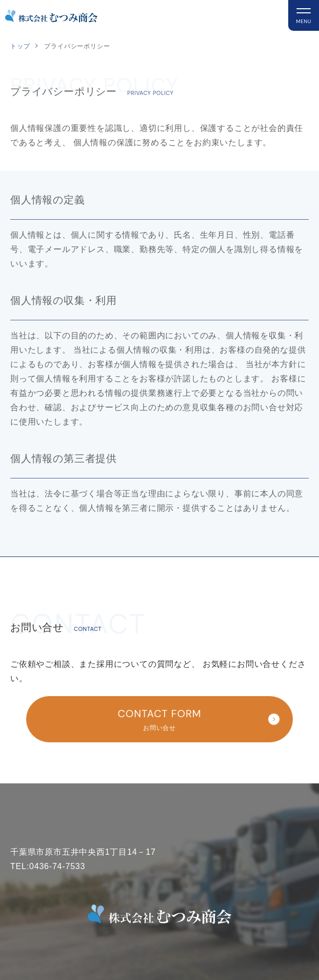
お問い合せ (164, 718)
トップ (20, 46)
